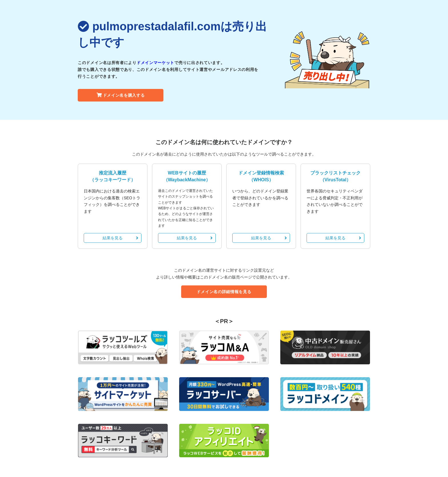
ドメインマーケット (155, 63)
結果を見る (120, 238)
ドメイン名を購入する (121, 95)
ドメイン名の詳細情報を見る (224, 292)
